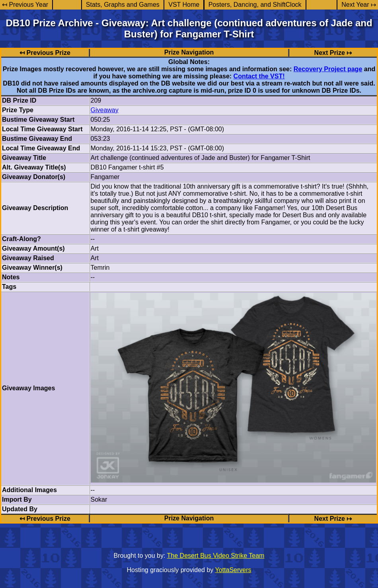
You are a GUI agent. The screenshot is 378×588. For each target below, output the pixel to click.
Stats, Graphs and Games (123, 5)
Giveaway (105, 110)
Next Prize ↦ (333, 53)
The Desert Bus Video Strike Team (216, 556)
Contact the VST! (259, 76)
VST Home (184, 5)
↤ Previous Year (25, 5)
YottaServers (233, 570)
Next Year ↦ (359, 5)
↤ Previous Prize (45, 53)
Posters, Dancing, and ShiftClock (255, 5)
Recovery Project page (328, 69)
